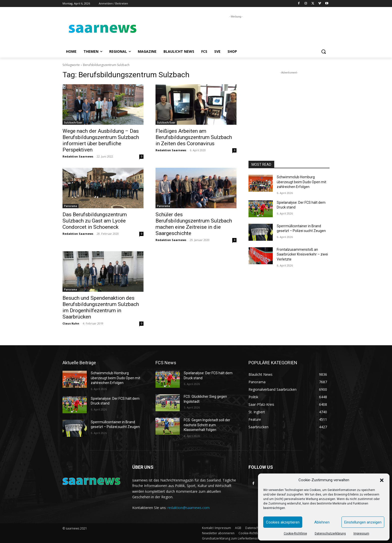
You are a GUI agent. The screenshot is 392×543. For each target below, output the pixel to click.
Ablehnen (322, 522)
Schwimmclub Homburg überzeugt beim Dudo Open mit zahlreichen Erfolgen (301, 182)
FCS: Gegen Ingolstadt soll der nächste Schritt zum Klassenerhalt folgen (207, 425)
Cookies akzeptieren (283, 522)
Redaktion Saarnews (78, 156)
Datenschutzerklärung (330, 533)
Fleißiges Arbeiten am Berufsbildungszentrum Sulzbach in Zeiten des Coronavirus (194, 137)
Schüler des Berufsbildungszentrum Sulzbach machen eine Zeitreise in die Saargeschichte (194, 224)
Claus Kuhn (71, 323)
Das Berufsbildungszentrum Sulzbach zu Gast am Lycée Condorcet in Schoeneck (95, 221)
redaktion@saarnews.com (188, 508)
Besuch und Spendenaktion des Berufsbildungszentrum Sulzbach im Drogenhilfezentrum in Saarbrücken (101, 307)
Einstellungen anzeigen (363, 522)
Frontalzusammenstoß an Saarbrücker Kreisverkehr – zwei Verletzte (302, 254)
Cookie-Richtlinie (295, 533)
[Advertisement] (233, 30)
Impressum (361, 533)
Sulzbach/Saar (73, 122)
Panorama (70, 206)
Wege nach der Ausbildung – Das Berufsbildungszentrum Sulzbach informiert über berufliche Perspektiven (101, 140)
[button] (382, 480)
